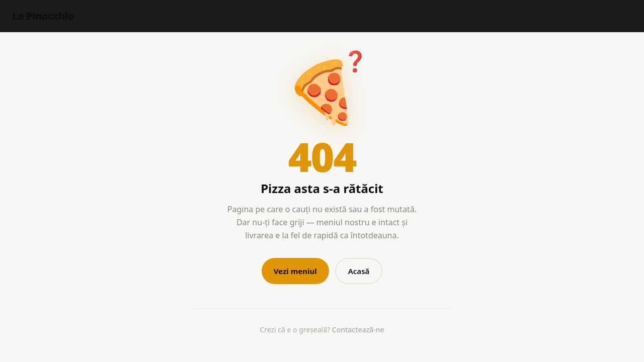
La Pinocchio (43, 16)
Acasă (359, 271)
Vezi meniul (295, 271)
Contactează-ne (358, 330)
